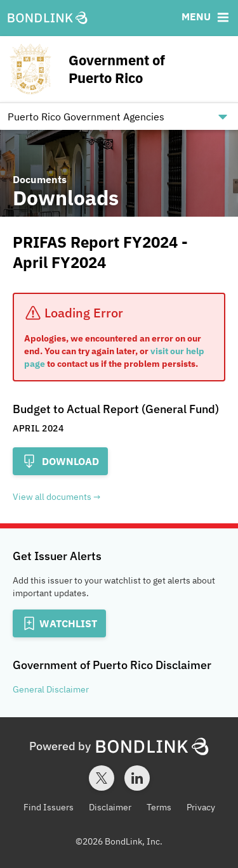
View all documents (52, 497)
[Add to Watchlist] (59, 623)
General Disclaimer (51, 689)
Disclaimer (110, 807)
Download (60, 461)
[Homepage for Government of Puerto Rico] (119, 69)
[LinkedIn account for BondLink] (137, 778)
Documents (40, 179)
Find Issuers (49, 807)
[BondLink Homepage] (48, 18)
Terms (159, 807)
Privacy (201, 807)
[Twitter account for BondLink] (102, 778)
